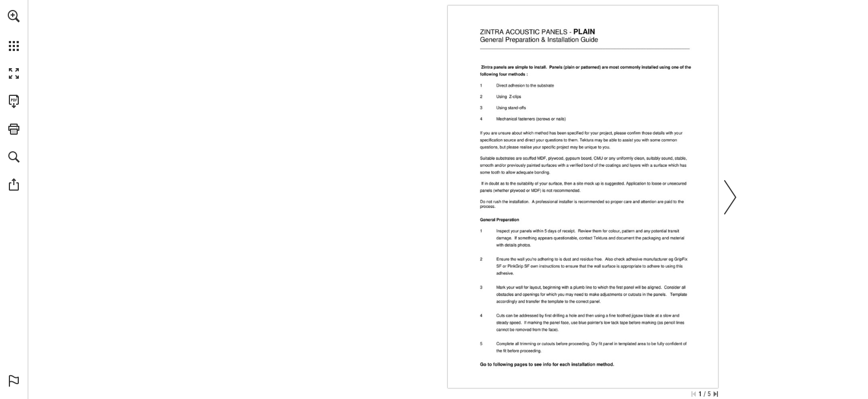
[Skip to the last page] (716, 394)
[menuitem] (14, 30)
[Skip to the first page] (694, 394)
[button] (14, 16)
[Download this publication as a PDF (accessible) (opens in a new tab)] (14, 101)
